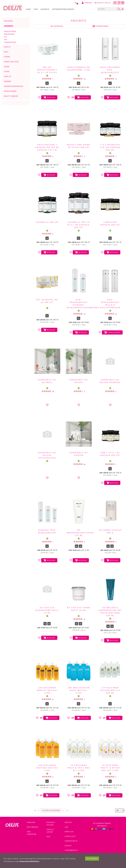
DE (95, 3)
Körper (7, 57)
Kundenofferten (10, 42)
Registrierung (33, 827)
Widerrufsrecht (71, 841)
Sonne (7, 67)
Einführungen (9, 34)
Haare (7, 72)
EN (98, 3)
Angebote (9, 26)
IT (104, 3)
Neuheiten (8, 21)
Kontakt (68, 846)
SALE (6, 40)
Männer (7, 81)
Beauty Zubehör (11, 96)
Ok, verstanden (92, 859)
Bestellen (49, 97)
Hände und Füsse (11, 62)
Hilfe (48, 837)
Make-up (8, 76)
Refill (6, 52)
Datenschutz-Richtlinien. (30, 861)
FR (101, 3)
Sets (5, 37)
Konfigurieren (112, 333)
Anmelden (31, 822)
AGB (66, 827)
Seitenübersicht (71, 850)
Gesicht (7, 47)
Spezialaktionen (10, 31)
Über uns (68, 822)
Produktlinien (10, 91)
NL (109, 3)
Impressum (69, 832)
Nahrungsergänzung (14, 86)
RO (106, 3)
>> (67, 810)
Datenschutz (70, 836)
